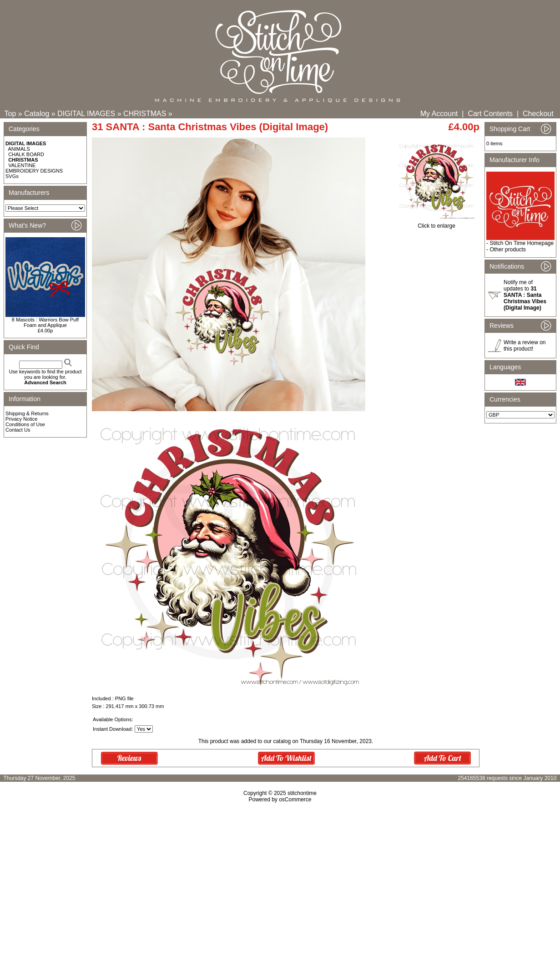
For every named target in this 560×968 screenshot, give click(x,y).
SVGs (12, 176)
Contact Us (18, 430)
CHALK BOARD (26, 154)
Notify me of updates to (525, 295)
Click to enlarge (436, 223)
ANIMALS (19, 149)
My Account (439, 114)
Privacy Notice (21, 419)
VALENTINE (22, 165)
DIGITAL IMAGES (86, 114)
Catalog (37, 114)
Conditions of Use (25, 424)
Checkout (538, 114)
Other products (507, 250)
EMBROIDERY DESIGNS (34, 171)
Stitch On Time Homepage (522, 243)
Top (10, 114)
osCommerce (295, 800)
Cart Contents (490, 114)
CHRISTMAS (145, 114)
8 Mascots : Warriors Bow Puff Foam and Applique (45, 322)
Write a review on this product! (525, 346)
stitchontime (302, 793)
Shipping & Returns (27, 413)
